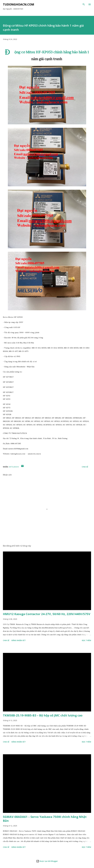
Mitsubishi (14, 467)
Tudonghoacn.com (19, 4)
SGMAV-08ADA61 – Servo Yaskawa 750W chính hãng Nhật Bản (45, 819)
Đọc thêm (86, 640)
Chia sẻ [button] (85, 467)
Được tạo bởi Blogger (47, 861)
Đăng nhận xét (19, 640)
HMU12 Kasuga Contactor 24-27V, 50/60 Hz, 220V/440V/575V (47, 614)
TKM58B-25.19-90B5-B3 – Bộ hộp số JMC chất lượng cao (43, 715)
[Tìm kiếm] (84, 4)
